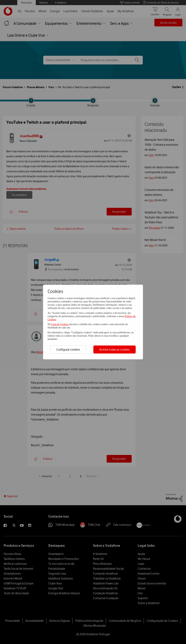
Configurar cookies (68, 350)
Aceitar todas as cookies (115, 350)
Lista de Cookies (60, 324)
